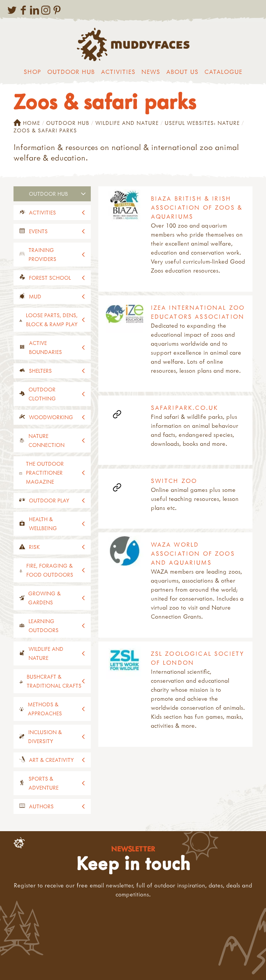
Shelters (40, 371)
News (151, 72)
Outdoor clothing (42, 394)
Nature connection (47, 440)
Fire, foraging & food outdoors (50, 570)
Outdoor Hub (71, 72)
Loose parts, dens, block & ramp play (52, 320)
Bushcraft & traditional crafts (54, 681)
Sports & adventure (44, 783)
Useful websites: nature (202, 123)
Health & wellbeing (43, 524)
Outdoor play (49, 500)
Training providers (42, 254)
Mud (35, 296)
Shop (32, 72)
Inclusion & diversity (45, 736)
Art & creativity (51, 760)
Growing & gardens (44, 598)
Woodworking (51, 417)
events (38, 231)
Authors (41, 806)
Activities (118, 72)
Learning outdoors (44, 626)
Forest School (50, 278)
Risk (34, 547)
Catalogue (223, 72)
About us (182, 72)
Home (27, 123)
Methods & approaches (45, 709)
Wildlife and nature (127, 123)
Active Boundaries (45, 347)
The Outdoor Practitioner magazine (45, 473)
